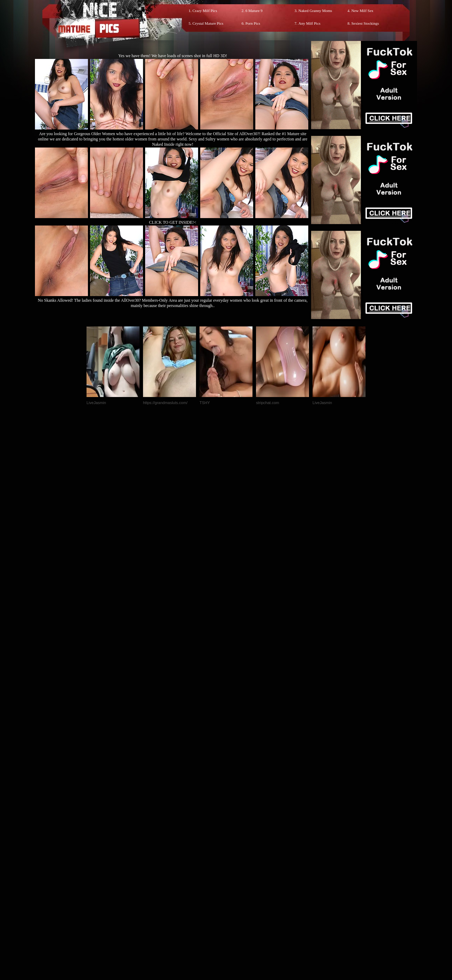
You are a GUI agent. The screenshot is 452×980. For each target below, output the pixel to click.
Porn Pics (253, 23)
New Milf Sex (362, 11)
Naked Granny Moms (315, 11)
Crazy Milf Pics (205, 11)
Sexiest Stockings (365, 23)
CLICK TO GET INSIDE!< (173, 222)
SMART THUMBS (239, 832)
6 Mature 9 (254, 11)
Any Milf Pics (309, 23)
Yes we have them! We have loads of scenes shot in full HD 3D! (173, 56)
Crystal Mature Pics (208, 23)
